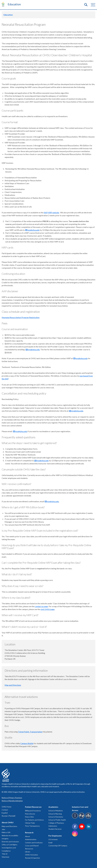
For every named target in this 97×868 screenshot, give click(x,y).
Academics (53, 807)
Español (5, 813)
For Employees (55, 836)
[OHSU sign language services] (82, 818)
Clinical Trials (30, 823)
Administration (31, 839)
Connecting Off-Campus (58, 846)
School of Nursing (55, 814)
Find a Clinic (29, 817)
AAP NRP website (51, 212)
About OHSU (8, 822)
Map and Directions (13, 685)
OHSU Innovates (32, 855)
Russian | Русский (8, 816)
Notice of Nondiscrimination (12, 801)
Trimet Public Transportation (30, 732)
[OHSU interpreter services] (89, 818)
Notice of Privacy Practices (12, 798)
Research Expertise (32, 858)
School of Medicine (56, 811)
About (27, 836)
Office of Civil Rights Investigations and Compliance (10, 848)
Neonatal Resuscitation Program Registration (21, 317)
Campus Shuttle (27, 743)
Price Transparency (32, 826)
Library (28, 852)
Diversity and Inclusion (10, 842)
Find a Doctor (30, 814)
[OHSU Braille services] (75, 818)
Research (29, 832)
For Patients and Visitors (34, 820)
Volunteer (6, 857)
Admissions (53, 826)
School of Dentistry (56, 817)
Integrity (5, 839)
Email (50, 843)
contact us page (41, 606)
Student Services (55, 829)
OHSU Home (7, 807)
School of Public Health (57, 820)
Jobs (3, 829)
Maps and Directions (9, 826)
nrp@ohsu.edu (33, 230)
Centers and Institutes (34, 843)
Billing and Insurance (33, 811)
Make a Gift (6, 832)
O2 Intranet (53, 839)
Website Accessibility (10, 836)
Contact (5, 810)
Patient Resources (33, 807)
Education (14, 4)
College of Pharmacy (56, 823)
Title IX (5, 854)
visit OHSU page (48, 609)
